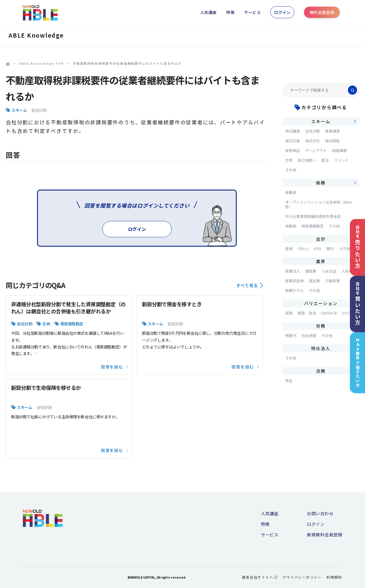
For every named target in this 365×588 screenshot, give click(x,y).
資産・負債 (307, 313)
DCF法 (347, 313)
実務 (289, 313)
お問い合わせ (320, 513)
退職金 (291, 192)
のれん (303, 249)
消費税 (291, 226)
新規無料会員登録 (325, 535)
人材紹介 (349, 271)
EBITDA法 (329, 313)
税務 (321, 183)
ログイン (282, 12)
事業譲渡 (332, 131)
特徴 (230, 12)
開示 (330, 249)
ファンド (341, 160)
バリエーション (321, 303)
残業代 (291, 335)
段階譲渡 (339, 150)
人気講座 (208, 12)
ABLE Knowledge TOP (41, 63)
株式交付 (313, 141)
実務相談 (293, 150)
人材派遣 (329, 271)
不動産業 (332, 281)
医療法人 (293, 271)
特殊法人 (321, 348)
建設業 (311, 271)
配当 (325, 160)
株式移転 (332, 141)
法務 (321, 371)
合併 (46, 324)
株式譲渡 (293, 131)
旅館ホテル (294, 290)
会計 (321, 239)
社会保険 (309, 335)
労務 (321, 326)
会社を (358, 247)
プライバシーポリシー (302, 577)
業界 (321, 261)
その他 (291, 170)
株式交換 (293, 141)
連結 (289, 249)
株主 (289, 381)
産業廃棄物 (294, 281)
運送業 (314, 281)
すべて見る (250, 285)
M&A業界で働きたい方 (358, 363)
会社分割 (39, 110)
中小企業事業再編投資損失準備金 (313, 216)
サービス (252, 12)
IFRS (318, 249)
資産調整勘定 (72, 324)
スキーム (19, 110)
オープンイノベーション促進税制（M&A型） (319, 204)
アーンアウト (316, 150)
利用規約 (334, 577)
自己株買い (307, 160)
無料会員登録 (322, 12)
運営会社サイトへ (260, 577)
